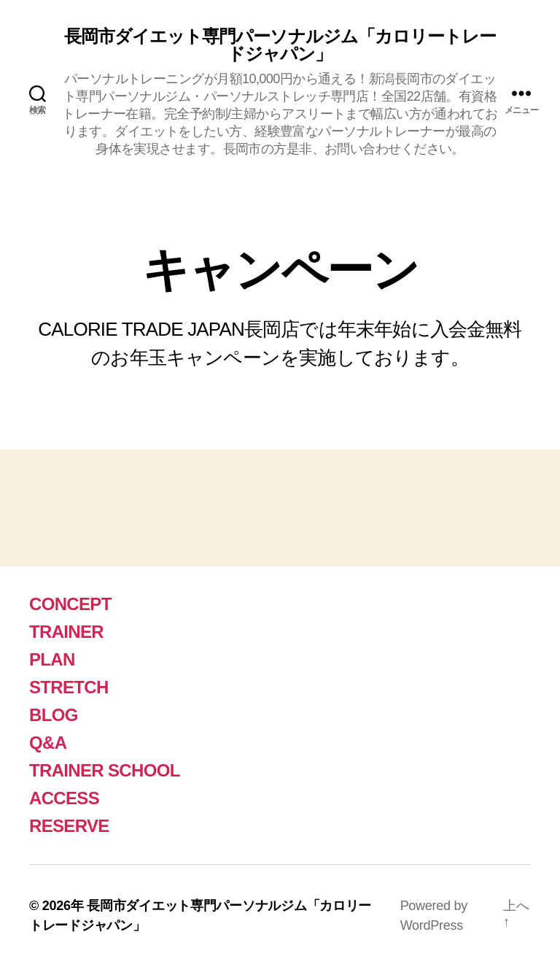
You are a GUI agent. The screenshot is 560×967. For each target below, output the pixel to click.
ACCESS (64, 798)
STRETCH (69, 687)
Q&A (48, 743)
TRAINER (66, 632)
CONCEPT (70, 604)
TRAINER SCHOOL (105, 770)
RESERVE (69, 826)
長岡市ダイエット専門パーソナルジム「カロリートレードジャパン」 (280, 45)
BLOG (54, 715)
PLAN (52, 659)
